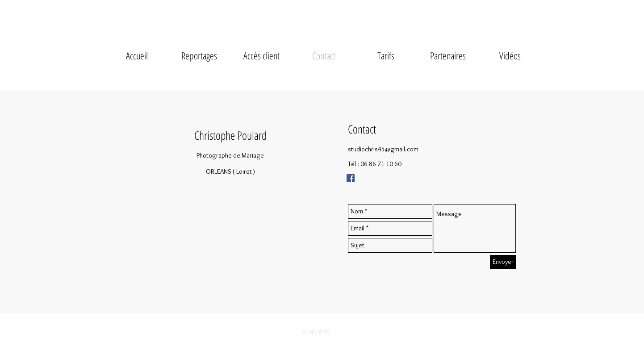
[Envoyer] (503, 262)
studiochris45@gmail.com (383, 149)
